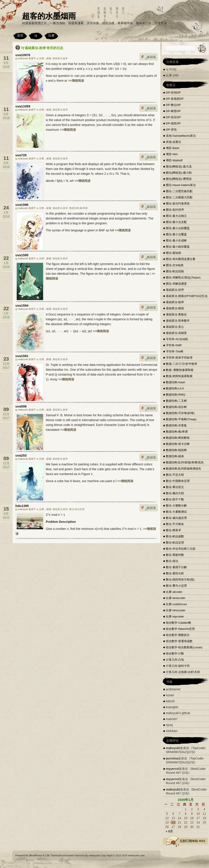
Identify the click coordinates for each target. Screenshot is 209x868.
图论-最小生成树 (176, 240)
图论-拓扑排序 (175, 210)
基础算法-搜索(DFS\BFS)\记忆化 (187, 296)
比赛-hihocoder (176, 610)
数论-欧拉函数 (175, 536)
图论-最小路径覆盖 (178, 247)
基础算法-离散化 (176, 314)
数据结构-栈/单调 (79, 208)
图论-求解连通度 (176, 284)
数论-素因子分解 (176, 567)
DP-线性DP (173, 123)
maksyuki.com (136, 855)
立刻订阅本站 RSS (192, 841)
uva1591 (22, 356)
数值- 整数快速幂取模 (180, 370)
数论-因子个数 (175, 499)
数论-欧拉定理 (77, 509)
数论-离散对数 (175, 555)
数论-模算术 (173, 530)
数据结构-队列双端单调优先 (183, 469)
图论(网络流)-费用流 (179, 179)
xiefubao (172, 731)
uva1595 (22, 255)
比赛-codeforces (176, 604)
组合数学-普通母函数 (179, 641)
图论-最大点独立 (176, 216)
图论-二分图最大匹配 (179, 197)
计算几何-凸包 (175, 660)
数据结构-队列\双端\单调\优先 (185, 462)
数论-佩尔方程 (175, 493)
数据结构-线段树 (176, 450)
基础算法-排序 (175, 290)
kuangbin (172, 707)
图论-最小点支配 (176, 222)
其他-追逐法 (173, 142)
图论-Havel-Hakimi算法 (181, 185)
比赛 (51, 35)
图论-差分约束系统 (178, 204)
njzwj (169, 725)
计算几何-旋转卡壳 (178, 666)
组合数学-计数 (175, 653)
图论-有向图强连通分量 (181, 259)
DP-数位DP (173, 105)
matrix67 (172, 719)
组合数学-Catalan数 (179, 623)
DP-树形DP (173, 111)
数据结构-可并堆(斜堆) (180, 413)
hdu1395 (22, 506)
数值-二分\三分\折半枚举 (181, 364)
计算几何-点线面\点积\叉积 (183, 672)
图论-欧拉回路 (175, 271)
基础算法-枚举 (60, 58)
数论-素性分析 (175, 573)
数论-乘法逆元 (175, 487)
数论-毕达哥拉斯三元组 (181, 549)
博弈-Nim (172, 154)
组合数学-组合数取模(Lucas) (184, 647)
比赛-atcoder (174, 592)
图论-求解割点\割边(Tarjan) (183, 277)
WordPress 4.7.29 (39, 855)
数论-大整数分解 (176, 506)
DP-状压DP (173, 117)
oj (36, 35)
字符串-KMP (174, 345)
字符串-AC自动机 (177, 339)
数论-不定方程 (175, 475)
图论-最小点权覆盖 (178, 228)
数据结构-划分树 (176, 407)
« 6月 (169, 831)
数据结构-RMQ (176, 395)
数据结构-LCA (175, 388)
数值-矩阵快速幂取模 (179, 376)
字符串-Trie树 (175, 351)
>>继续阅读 (76, 81)
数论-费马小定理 (176, 586)
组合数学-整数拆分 (178, 635)
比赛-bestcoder (176, 598)
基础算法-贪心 (175, 327)
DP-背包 (171, 130)
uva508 (21, 406)
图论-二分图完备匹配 (179, 191)
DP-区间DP (173, 93)
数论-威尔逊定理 (176, 518)
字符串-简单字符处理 (179, 358)
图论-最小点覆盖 (176, 234)
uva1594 (22, 305)
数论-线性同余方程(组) (180, 580)
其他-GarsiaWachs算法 (181, 136)
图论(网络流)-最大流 (179, 167)
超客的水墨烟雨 (49, 16)
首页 (20, 35)
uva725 (21, 155)
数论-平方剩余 (175, 524)
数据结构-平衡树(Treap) (181, 419)
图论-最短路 (173, 253)
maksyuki (173, 748)
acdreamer (173, 689)
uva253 (21, 455)
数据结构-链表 (175, 456)
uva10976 (23, 55)
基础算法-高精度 (176, 333)
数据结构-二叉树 (176, 401)
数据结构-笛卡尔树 (178, 444)
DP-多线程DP (175, 99)
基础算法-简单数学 (178, 321)
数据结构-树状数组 (178, 438)
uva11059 (23, 106)
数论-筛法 (172, 561)
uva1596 (22, 205)
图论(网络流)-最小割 (179, 173)
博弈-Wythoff (174, 160)
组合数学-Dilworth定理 (180, 629)
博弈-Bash (173, 148)
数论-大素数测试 (176, 512)
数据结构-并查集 (176, 425)
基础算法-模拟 (175, 308)
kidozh (170, 701)
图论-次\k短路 (175, 265)
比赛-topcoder (175, 616)
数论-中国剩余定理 (178, 481)
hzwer (170, 695)
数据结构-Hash (176, 382)
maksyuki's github (178, 713)
